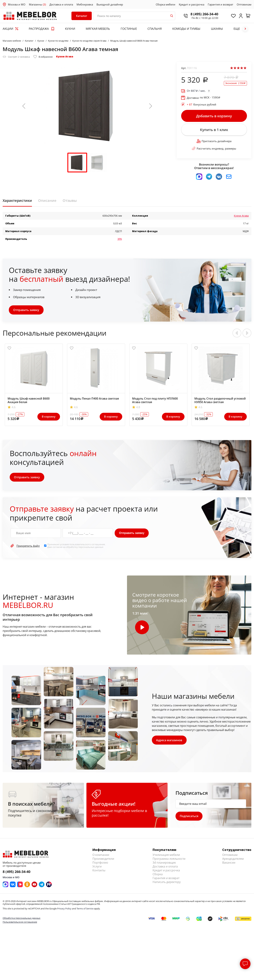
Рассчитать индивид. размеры (214, 150)
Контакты (99, 872)
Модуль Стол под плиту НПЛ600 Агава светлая (155, 401)
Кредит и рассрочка (192, 4)
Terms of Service (85, 910)
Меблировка (85, 4)
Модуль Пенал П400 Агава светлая (94, 400)
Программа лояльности (169, 860)
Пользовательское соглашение (20, 923)
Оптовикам (244, 4)
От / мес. (196, 91)
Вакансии (229, 864)
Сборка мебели (166, 4)
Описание (47, 201)
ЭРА (120, 240)
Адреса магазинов (169, 741)
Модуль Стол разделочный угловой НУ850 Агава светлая (220, 401)
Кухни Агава (65, 56)
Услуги (97, 868)
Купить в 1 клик (214, 130)
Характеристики (17, 201)
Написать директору (167, 883)
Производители (103, 860)
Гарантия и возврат (220, 4)
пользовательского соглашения (87, 545)
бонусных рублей (202, 104)
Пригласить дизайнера (214, 142)
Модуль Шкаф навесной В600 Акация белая (29, 401)
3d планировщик (164, 864)
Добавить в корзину (214, 116)
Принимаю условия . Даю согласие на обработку (76, 547)
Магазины (37, 4)
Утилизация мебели (166, 856)
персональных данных (91, 548)
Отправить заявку (26, 311)
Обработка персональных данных (22, 919)
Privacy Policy (64, 910)
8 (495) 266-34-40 (203, 14)
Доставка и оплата (61, 4)
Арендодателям (233, 860)
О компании (101, 856)
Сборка (158, 875)
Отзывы (70, 201)
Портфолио (100, 864)
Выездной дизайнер (110, 4)
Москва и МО (17, 4)
